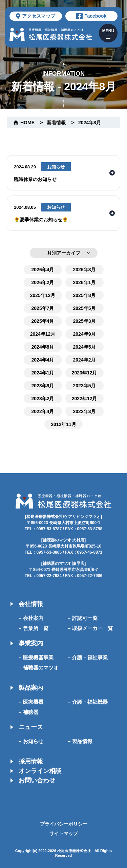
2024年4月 (43, 360)
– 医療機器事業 (36, 657)
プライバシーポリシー (64, 824)
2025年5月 (84, 308)
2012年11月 (63, 424)
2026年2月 (43, 282)
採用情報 (31, 761)
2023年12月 (84, 373)
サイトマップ (64, 833)
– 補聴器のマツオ (39, 668)
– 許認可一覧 (83, 618)
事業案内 (31, 643)
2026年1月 (84, 282)
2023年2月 (43, 399)
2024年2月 (84, 360)
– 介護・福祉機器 (88, 702)
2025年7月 (43, 308)
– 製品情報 (80, 741)
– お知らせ (31, 741)
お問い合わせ (37, 780)
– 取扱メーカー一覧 (90, 628)
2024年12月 (43, 334)
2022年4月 (43, 411)
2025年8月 (84, 295)
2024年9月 (84, 334)
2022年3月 (84, 411)
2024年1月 (43, 373)
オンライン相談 (40, 771)
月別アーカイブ (64, 253)
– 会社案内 (31, 618)
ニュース (31, 727)
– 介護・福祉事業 (88, 657)
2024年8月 (90, 123)
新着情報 (56, 123)
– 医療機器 (31, 702)
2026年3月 (84, 270)
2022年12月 (84, 399)
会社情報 (31, 604)
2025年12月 (43, 295)
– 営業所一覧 (34, 628)
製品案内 (31, 688)
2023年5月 (84, 386)
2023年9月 (43, 386)
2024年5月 (84, 347)
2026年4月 (43, 270)
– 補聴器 (28, 712)
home (27, 123)
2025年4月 (43, 321)
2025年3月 (84, 321)
